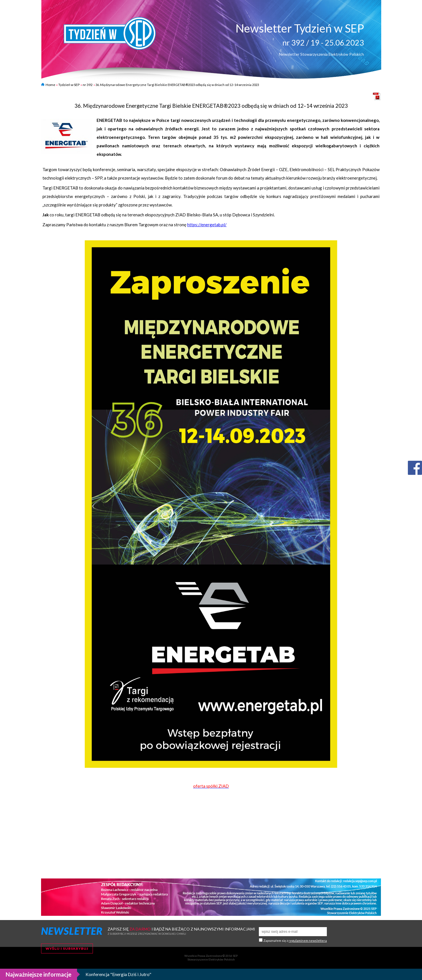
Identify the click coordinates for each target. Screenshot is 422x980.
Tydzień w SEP (69, 85)
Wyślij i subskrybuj (67, 948)
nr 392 (88, 85)
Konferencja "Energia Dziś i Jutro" (118, 974)
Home (48, 85)
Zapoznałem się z (295, 941)
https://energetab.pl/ (207, 225)
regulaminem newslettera (308, 941)
